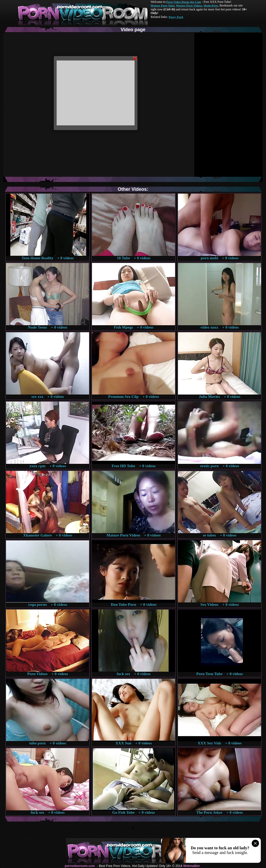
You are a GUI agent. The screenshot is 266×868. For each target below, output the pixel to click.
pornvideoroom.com (80, 866)
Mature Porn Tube (163, 5)
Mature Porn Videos (189, 5)
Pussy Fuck (176, 17)
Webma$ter (191, 866)
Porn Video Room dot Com (184, 2)
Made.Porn (211, 5)
